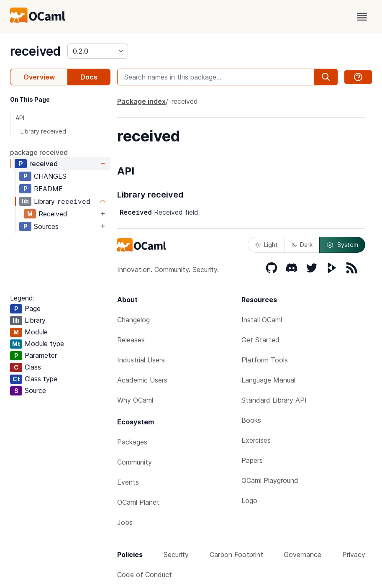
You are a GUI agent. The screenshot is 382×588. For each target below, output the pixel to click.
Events (128, 482)
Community (135, 462)
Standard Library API (274, 400)
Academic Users (142, 380)
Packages (132, 442)
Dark (302, 245)
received (35, 51)
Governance (303, 555)
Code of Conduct (145, 575)
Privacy (354, 555)
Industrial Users (141, 360)
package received (39, 152)
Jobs (125, 522)
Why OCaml (135, 400)
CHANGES (50, 176)
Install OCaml (262, 320)
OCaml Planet (138, 502)
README (48, 189)
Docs (89, 77)
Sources (46, 226)
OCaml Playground (270, 480)
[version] (98, 51)
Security (176, 555)
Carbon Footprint (236, 555)
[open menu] (362, 17)
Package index (141, 101)
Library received (43, 131)
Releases (131, 340)
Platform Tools (265, 360)
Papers (252, 460)
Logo (249, 501)
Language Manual (268, 380)
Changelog (133, 320)
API (20, 118)
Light (266, 245)
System (342, 245)
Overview (39, 77)
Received (53, 214)
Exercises (256, 440)
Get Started (260, 340)
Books (251, 420)
